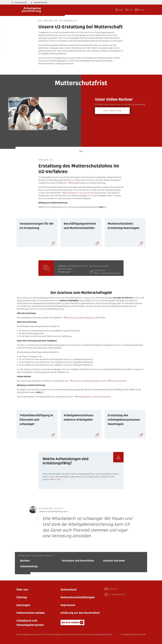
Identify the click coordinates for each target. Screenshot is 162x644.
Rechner (25, 561)
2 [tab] (83, 152)
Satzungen (23, 605)
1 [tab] (81, 152)
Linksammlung (29, 566)
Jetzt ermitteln (112, 111)
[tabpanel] (81, 111)
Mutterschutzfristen (119, 381)
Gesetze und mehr (114, 561)
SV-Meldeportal (117, 594)
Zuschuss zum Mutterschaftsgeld (79, 318)
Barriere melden (72, 622)
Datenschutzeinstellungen (78, 597)
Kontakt (113, 589)
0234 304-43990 (101, 266)
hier (55, 479)
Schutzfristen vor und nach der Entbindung (82, 193)
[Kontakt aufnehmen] (140, 10)
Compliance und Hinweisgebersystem (30, 623)
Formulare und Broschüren (78, 561)
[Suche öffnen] (130, 10)
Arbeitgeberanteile (78, 183)
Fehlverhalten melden (31, 613)
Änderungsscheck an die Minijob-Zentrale (94, 397)
